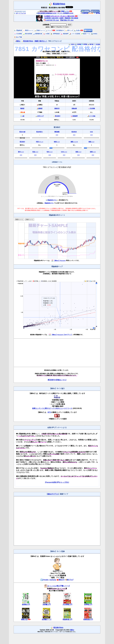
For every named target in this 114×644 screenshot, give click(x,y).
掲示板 (90, 44)
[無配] (37, 41)
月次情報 (18, 34)
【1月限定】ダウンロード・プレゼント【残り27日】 (59, 16)
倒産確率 (65, 34)
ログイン (95, 11)
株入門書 (18, 37)
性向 (50, 152)
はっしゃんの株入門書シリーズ (57, 586)
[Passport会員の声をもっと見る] (57, 482)
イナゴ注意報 (75, 34)
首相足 (94, 34)
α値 (23, 116)
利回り (40, 142)
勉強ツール (86, 34)
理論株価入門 (67, 619)
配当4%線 (22, 132)
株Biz (17, 41)
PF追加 (97, 44)
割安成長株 (27, 34)
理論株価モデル (51, 200)
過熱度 (40, 108)
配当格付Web (59, 4)
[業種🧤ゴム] (65, 11)
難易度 (22, 108)
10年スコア (40, 116)
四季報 (84, 44)
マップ (49, 30)
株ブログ (69, 580)
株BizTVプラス (53, 494)
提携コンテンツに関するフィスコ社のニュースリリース (52, 408)
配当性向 (74, 132)
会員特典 (84, 13)
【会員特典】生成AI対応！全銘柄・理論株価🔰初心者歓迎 (61, 18)
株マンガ (69, 30)
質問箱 (97, 13)
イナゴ (92, 116)
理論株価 (18, 30)
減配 (74, 142)
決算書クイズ (47, 619)
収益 (35, 152)
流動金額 (74, 108)
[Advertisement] (57, 353)
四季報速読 (55, 34)
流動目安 (57, 108)
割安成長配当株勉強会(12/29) (46, 13)
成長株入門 (26, 604)
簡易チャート (28, 30)
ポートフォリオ (20, 13)
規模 (93, 152)
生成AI (77, 30)
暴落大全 (24, 619)
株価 (57, 142)
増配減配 (57, 132)
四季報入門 (88, 604)
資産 (78, 152)
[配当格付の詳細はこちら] (57, 380)
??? (57, 135)
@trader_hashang (48, 580)
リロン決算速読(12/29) (65, 13)
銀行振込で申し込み (67, 20)
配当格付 (88, 30)
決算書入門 (47, 604)
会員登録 (85, 11)
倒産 (91, 142)
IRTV (49, 412)
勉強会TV (60, 30)
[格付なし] (43, 41)
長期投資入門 (88, 619)
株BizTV (61, 580)
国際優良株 (38, 34)
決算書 (78, 44)
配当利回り (40, 132)
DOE (91, 132)
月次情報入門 (67, 604)
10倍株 (46, 34)
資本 (21, 152)
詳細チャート (40, 30)
